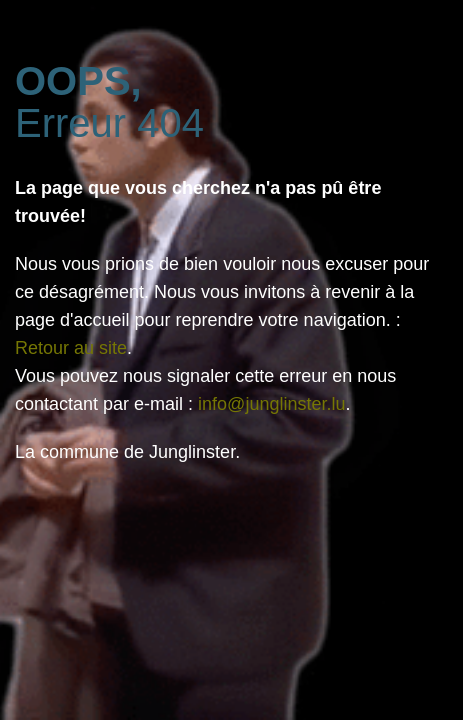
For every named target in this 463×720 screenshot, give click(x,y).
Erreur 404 (109, 102)
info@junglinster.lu (271, 404)
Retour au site (71, 348)
